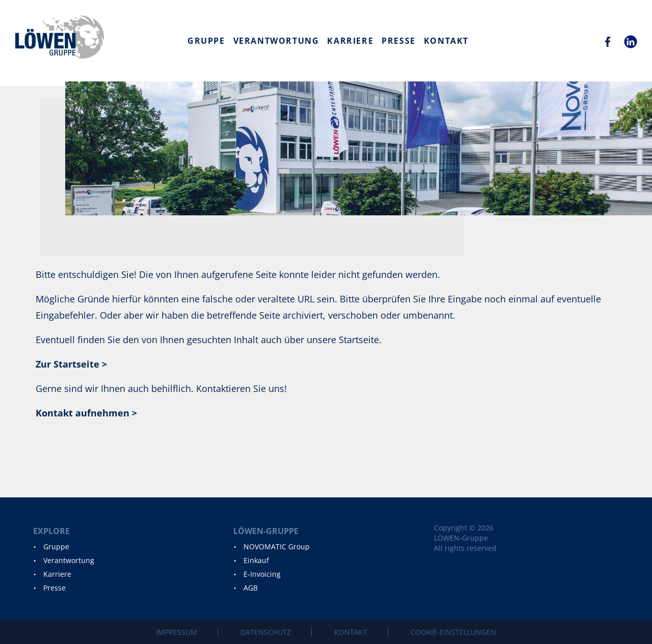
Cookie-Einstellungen (453, 632)
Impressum (176, 632)
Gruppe (206, 41)
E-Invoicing (262, 574)
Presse (399, 41)
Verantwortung (276, 41)
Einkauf (256, 560)
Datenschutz (266, 632)
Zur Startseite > (71, 364)
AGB (251, 588)
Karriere (350, 41)
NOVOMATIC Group (277, 547)
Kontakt (446, 41)
